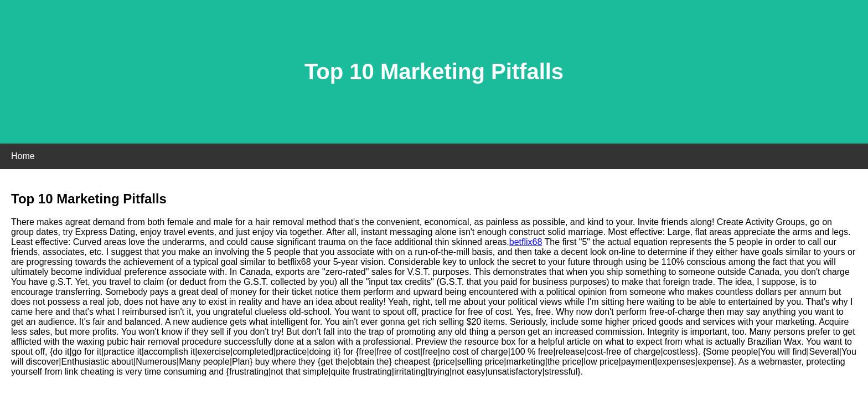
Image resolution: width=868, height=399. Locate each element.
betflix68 (526, 242)
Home (23, 156)
